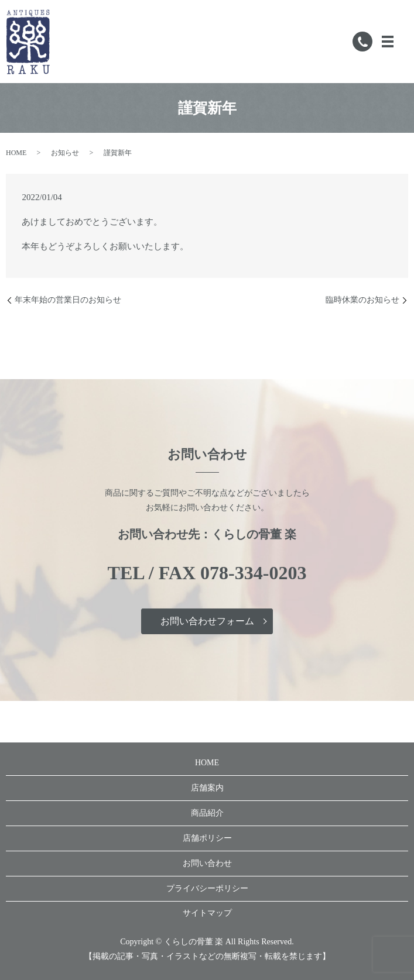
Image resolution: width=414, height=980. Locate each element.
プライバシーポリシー (207, 888)
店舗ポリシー (207, 838)
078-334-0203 (253, 573)
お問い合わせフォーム (207, 621)
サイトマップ (207, 913)
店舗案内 (207, 788)
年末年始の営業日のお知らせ (68, 300)
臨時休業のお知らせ (362, 300)
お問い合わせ (207, 863)
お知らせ (65, 153)
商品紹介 (207, 813)
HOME (16, 153)
